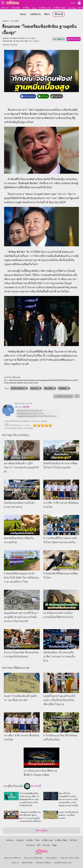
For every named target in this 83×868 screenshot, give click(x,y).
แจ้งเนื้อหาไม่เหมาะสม (63, 863)
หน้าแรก (5, 8)
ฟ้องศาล (35, 388)
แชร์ (59, 39)
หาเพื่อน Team (59, 8)
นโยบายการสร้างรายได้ (69, 858)
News (23, 14)
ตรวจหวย (30, 845)
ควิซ (39, 845)
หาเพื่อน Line (45, 8)
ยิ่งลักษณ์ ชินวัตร (28, 183)
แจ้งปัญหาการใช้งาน (43, 863)
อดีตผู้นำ (63, 388)
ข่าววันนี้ (15, 21)
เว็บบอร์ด (16, 8)
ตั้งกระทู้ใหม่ (41, 831)
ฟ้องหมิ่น (49, 388)
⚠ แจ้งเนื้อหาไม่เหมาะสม (63, 396)
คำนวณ (46, 845)
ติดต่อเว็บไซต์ (27, 863)
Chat (34, 8)
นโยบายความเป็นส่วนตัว (33, 858)
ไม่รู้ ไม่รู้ (14, 45)
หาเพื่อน (26, 8)
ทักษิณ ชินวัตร (29, 114)
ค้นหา (47, 14)
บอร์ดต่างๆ (35, 14)
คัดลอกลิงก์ (74, 39)
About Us (15, 863)
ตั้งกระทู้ (59, 14)
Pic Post (72, 8)
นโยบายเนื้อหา (52, 858)
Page (54, 845)
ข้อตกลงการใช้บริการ (13, 858)
